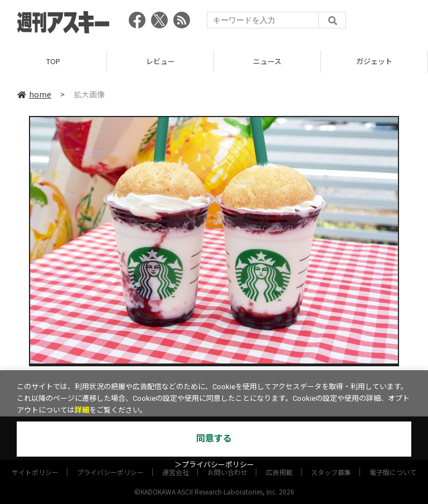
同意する (214, 438)
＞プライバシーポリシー (214, 465)
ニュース (267, 61)
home (34, 94)
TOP (53, 61)
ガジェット (374, 61)
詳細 (82, 410)
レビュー (160, 61)
